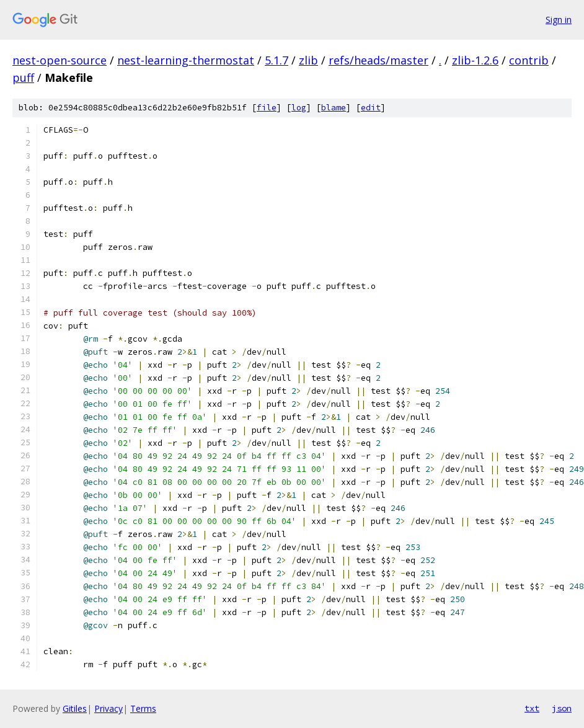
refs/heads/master (378, 60)
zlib (308, 60)
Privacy (108, 708)
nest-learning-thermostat (186, 60)
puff (23, 78)
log (299, 108)
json (562, 708)
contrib (529, 60)
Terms (143, 708)
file (267, 108)
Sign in (559, 20)
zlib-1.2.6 (475, 60)
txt (532, 708)
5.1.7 (277, 60)
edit (371, 108)
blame (334, 108)
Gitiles (75, 708)
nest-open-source (60, 60)
